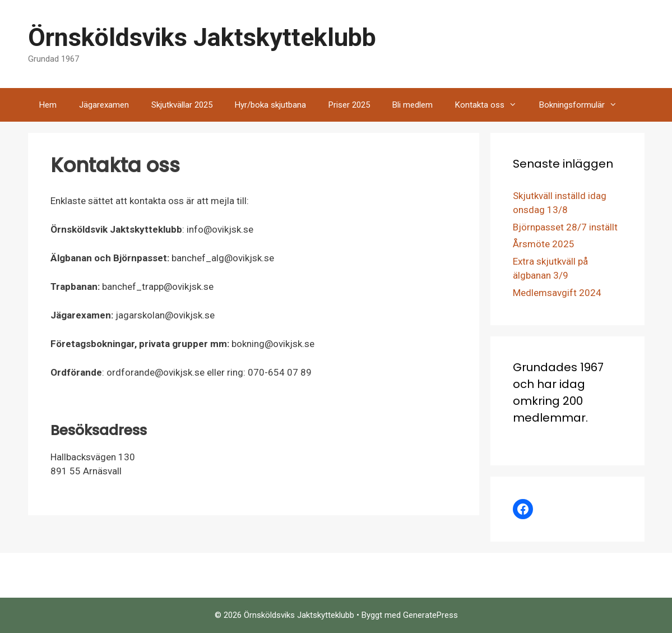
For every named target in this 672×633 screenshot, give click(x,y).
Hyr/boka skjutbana (270, 105)
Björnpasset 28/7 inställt (565, 227)
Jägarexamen (104, 105)
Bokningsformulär (584, 105)
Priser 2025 (349, 105)
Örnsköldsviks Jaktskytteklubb (202, 37)
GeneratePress (430, 615)
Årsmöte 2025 (544, 244)
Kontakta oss (492, 105)
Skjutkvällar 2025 (182, 105)
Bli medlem (413, 105)
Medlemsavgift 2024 (557, 293)
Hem (48, 105)
